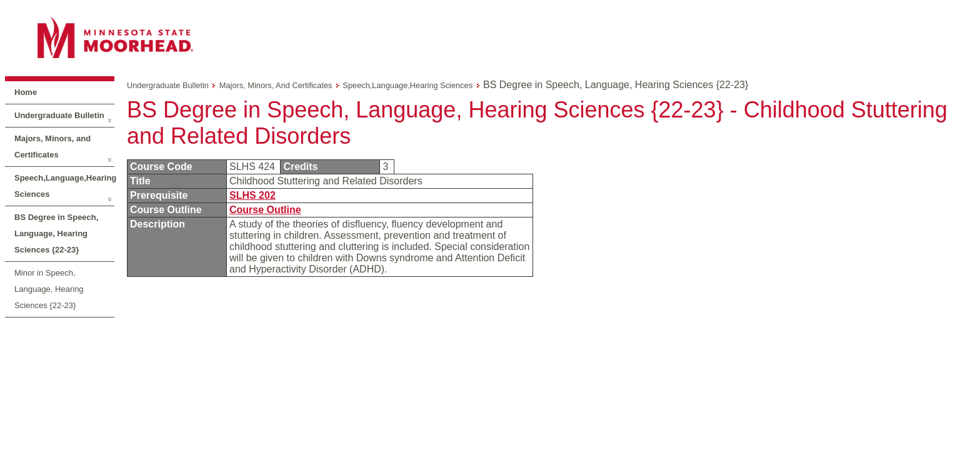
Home (26, 92)
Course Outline (265, 210)
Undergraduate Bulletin (59, 115)
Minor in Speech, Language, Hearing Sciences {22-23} (49, 289)
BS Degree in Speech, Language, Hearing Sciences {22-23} (56, 233)
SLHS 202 (252, 195)
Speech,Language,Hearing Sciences (64, 186)
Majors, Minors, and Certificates (52, 147)
